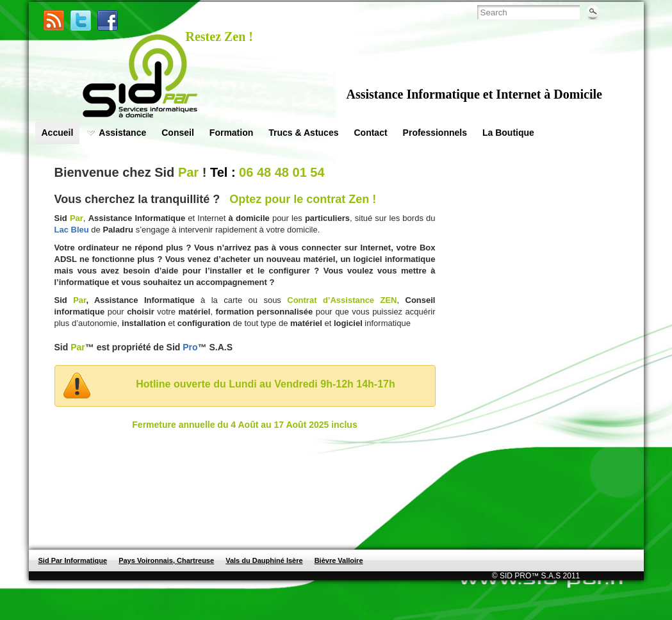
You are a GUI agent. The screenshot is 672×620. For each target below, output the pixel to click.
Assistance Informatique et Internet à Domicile (474, 94)
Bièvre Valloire (339, 560)
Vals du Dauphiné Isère (264, 560)
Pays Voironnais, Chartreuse (166, 560)
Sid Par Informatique (73, 560)
